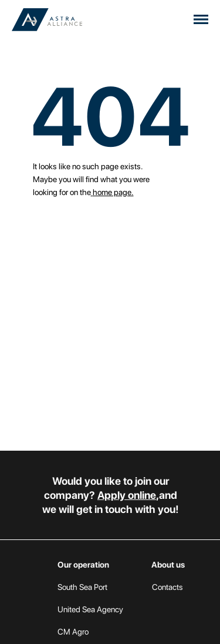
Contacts (167, 587)
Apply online (127, 495)
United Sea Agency (90, 609)
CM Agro (73, 632)
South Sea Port (82, 587)
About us (168, 565)
